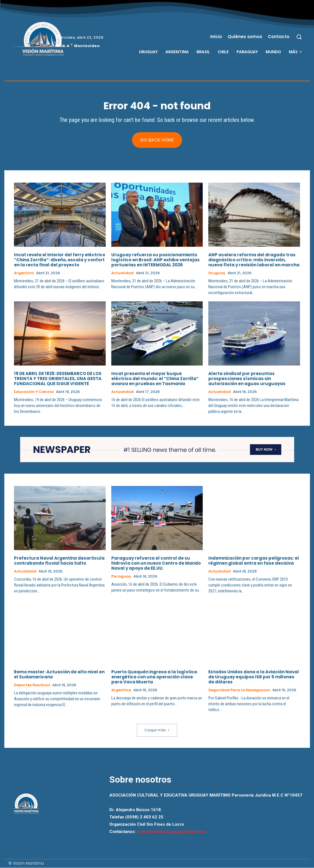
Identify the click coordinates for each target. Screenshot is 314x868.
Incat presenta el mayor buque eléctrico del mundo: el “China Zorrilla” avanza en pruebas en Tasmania (155, 379)
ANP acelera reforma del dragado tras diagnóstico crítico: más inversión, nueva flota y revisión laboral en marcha (254, 260)
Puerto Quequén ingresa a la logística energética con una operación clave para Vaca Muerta (154, 677)
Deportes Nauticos (32, 685)
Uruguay (217, 273)
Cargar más (157, 730)
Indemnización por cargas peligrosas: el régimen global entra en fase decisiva (254, 561)
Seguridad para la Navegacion (239, 690)
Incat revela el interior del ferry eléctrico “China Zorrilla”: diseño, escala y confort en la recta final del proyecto (60, 260)
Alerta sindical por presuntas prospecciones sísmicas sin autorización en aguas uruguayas (247, 379)
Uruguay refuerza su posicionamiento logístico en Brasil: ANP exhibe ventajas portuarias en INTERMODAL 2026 (155, 260)
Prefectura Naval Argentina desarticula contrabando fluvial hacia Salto (59, 561)
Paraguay (121, 576)
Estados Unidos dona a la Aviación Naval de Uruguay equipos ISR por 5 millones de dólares (254, 677)
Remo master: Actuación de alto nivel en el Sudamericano (59, 674)
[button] (299, 37)
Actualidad (122, 273)
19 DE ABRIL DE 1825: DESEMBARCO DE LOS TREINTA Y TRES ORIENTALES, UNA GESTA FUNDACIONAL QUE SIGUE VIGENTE (58, 379)
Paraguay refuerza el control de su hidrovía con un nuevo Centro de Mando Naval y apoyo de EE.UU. (156, 563)
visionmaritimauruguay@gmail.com (171, 832)
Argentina (24, 273)
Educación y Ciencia (34, 392)
